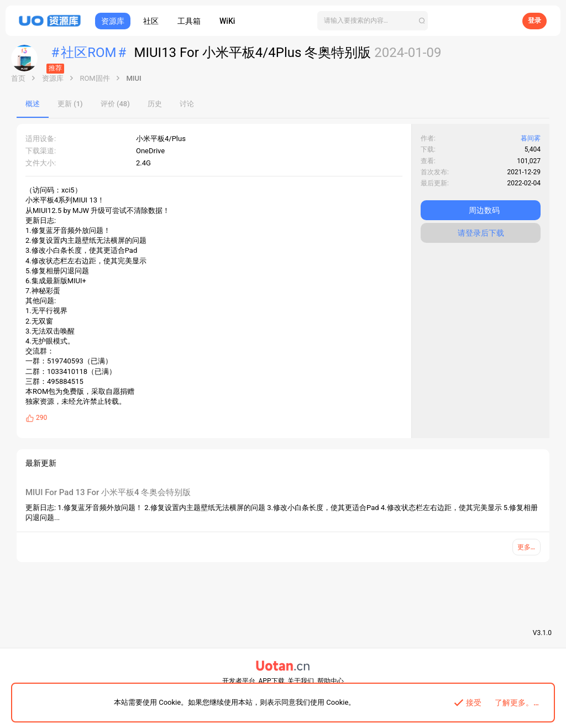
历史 (155, 104)
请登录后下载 (481, 233)
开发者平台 (239, 681)
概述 (33, 104)
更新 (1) (70, 104)
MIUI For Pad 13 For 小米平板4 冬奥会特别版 (108, 492)
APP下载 (272, 681)
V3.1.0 (542, 633)
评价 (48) (115, 104)
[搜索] (373, 21)
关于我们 (301, 681)
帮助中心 (331, 681)
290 (41, 418)
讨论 (187, 104)
